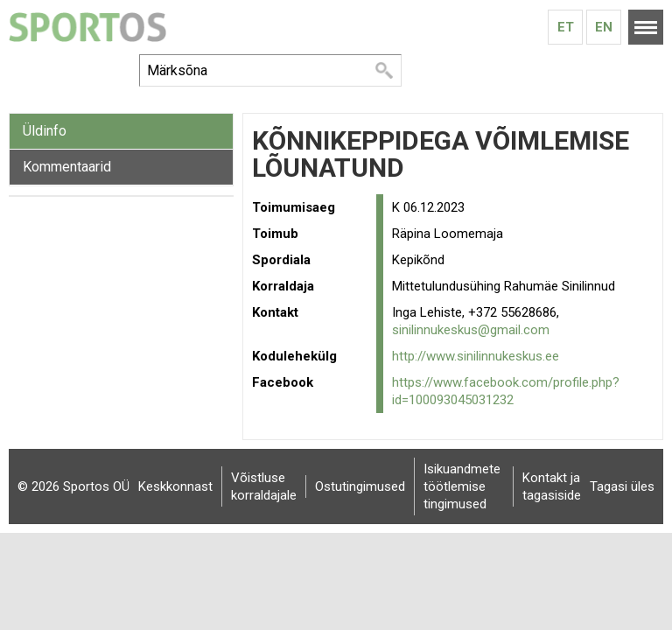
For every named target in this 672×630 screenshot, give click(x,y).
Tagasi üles (622, 486)
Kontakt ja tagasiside (552, 486)
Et (566, 27)
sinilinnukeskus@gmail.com (471, 330)
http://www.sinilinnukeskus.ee (476, 356)
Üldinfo (45, 131)
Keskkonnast (175, 486)
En (604, 27)
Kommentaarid (67, 167)
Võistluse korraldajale (264, 486)
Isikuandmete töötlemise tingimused (462, 486)
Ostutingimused (360, 486)
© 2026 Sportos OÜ (73, 486)
